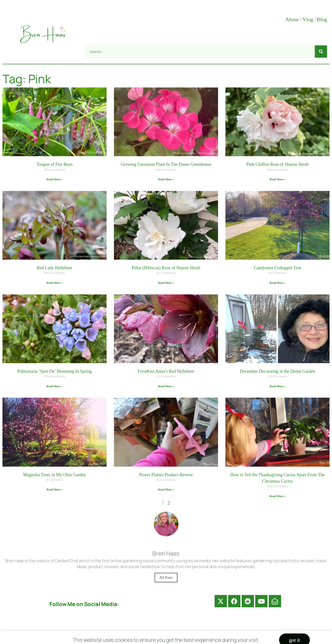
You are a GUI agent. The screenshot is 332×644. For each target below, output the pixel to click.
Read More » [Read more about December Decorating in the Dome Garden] (277, 386)
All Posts (166, 577)
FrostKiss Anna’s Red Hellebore (166, 371)
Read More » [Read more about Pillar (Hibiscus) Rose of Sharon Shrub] (166, 283)
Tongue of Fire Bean (54, 164)
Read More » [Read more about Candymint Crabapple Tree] (277, 283)
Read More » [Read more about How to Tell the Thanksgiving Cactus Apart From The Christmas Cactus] (277, 496)
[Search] (321, 51)
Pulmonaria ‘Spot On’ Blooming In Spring (54, 371)
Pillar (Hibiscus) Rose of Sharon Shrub (166, 268)
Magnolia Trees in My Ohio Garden (55, 475)
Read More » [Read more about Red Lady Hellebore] (55, 283)
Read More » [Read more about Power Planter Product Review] (166, 490)
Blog (322, 19)
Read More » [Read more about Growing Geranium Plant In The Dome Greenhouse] (166, 179)
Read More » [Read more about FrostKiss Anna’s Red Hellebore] (166, 386)
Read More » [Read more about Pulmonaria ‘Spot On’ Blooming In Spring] (55, 386)
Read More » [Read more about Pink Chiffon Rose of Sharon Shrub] (277, 179)
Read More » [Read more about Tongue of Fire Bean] (55, 179)
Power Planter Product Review (166, 475)
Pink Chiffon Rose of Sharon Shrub (277, 164)
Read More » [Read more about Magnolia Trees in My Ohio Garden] (55, 490)
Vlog (308, 19)
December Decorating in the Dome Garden (278, 371)
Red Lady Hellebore (54, 268)
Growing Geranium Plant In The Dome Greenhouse (166, 164)
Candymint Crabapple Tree (277, 268)
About (293, 19)
